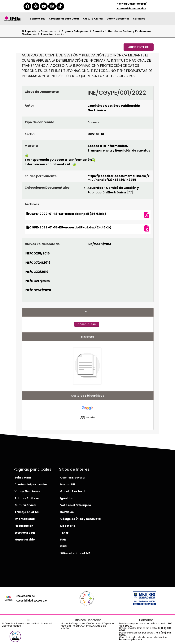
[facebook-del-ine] (27, 6)
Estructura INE (25, 533)
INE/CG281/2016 (37, 253)
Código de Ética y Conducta (80, 519)
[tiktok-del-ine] (60, 6)
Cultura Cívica (93, 19)
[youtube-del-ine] (44, 6)
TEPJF (64, 533)
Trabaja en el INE (27, 512)
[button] (15, 636)
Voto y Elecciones (118, 19)
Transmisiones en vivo (131, 9)
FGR (63, 540)
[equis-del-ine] (36, 6)
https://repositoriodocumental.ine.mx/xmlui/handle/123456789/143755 (118, 178)
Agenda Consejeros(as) (132, 4)
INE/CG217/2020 (37, 281)
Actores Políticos (27, 498)
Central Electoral (73, 478)
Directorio (68, 526)
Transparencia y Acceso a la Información (58, 160)
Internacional (25, 519)
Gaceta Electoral (73, 491)
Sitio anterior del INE (75, 553)
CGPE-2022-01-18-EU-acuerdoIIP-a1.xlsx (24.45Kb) (69, 227)
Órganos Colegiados (75, 31)
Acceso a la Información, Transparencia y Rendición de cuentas (119, 148)
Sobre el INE (37, 19)
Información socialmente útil (49, 164)
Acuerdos (47, 34)
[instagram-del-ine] (52, 6)
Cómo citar (87, 324)
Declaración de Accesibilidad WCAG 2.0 (31, 598)
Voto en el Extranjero (76, 505)
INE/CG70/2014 (99, 244)
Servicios (139, 19)
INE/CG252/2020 (38, 290)
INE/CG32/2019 (37, 272)
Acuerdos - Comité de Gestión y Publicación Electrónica (113, 190)
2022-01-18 (96, 134)
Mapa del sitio (25, 540)
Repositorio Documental (41, 31)
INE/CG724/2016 (38, 263)
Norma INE (68, 484)
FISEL (64, 546)
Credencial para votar (64, 19)
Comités (98, 31)
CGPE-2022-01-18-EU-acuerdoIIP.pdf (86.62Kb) (66, 214)
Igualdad (67, 498)
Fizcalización (24, 526)
